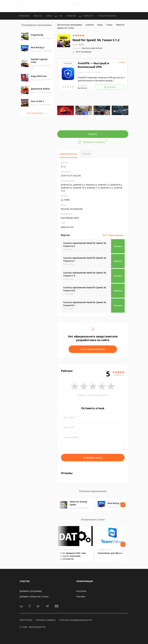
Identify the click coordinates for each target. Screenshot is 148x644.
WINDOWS (24, 16)
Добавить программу (31, 591)
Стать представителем (93, 349)
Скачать (93, 134)
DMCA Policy (26, 620)
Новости (88, 16)
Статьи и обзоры (107, 16)
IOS (61, 16)
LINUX (49, 16)
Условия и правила (46, 620)
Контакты (81, 591)
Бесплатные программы (70, 25)
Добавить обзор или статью (34, 596)
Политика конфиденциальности (76, 620)
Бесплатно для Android (92, 48)
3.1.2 (78, 45)
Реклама (81, 596)
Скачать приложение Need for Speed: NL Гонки (85, 245)
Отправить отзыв (93, 458)
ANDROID (72, 16)
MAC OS (38, 16)
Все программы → (37, 113)
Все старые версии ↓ (114, 235)
